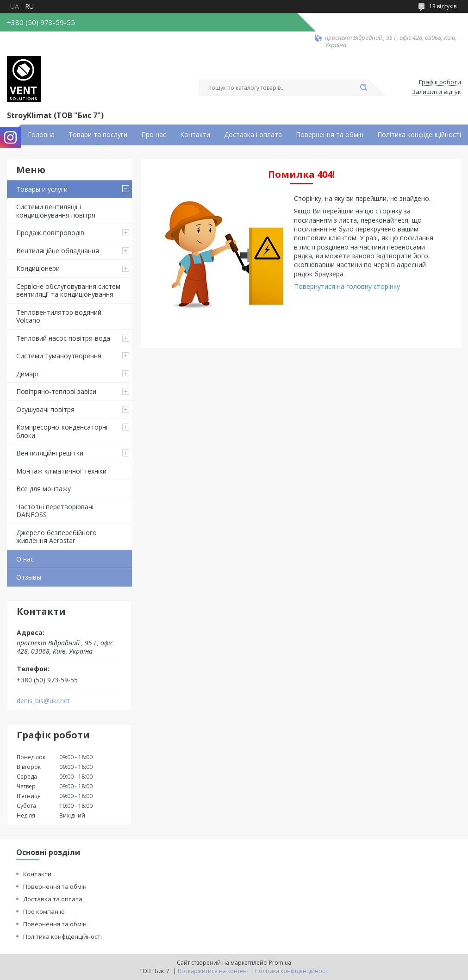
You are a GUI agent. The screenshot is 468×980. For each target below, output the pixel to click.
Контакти (195, 135)
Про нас (154, 135)
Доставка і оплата (253, 135)
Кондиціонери (38, 268)
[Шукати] (364, 88)
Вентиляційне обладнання (58, 251)
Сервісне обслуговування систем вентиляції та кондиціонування (68, 290)
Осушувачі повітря (45, 409)
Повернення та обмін (330, 135)
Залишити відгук (437, 92)
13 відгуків (443, 6)
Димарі (27, 374)
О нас (25, 559)
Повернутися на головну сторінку (347, 286)
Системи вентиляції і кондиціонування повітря (56, 211)
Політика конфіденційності (419, 135)
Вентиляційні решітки (50, 453)
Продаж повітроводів (50, 233)
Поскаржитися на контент (213, 971)
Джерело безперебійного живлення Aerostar (56, 537)
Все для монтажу (44, 489)
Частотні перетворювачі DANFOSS (55, 511)
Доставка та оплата (53, 899)
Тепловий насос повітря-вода (63, 338)
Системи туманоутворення (59, 356)
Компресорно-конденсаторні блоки (62, 431)
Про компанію (44, 911)
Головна (41, 135)
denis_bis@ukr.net (43, 701)
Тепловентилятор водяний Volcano (59, 316)
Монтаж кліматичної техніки (61, 471)
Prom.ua (280, 963)
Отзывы (29, 577)
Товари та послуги (98, 135)
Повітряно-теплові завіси (56, 391)
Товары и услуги (42, 189)
